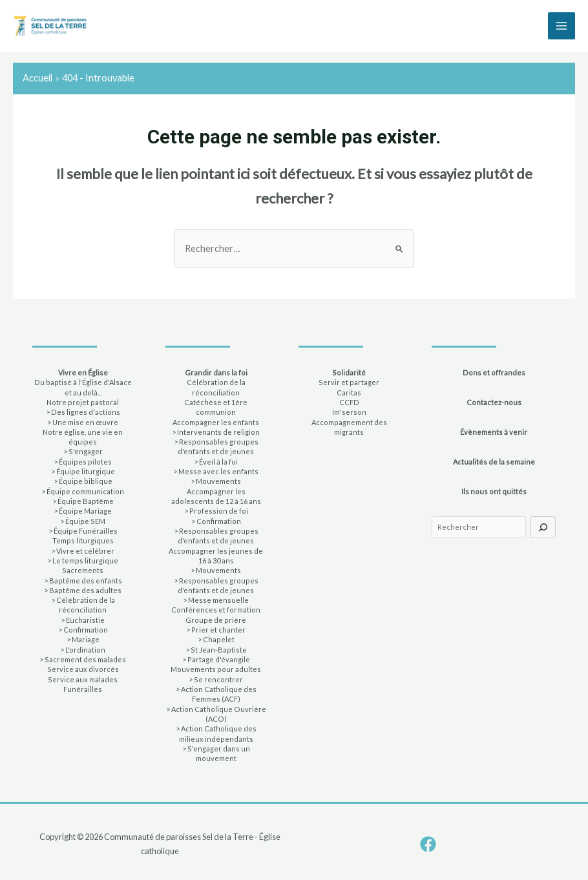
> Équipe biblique (83, 481)
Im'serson (349, 412)
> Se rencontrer (216, 679)
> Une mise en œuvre (83, 422)
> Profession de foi (216, 511)
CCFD (349, 402)
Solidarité (349, 372)
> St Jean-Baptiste (216, 650)
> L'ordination (83, 650)
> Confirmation (83, 630)
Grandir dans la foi (216, 372)
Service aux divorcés (83, 669)
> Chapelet (216, 639)
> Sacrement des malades (83, 659)
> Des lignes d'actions (83, 412)
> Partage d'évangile (216, 659)
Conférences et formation (216, 610)
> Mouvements (216, 481)
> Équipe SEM (83, 521)
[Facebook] (428, 844)
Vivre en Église (83, 372)
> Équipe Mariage (83, 511)
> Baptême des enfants (83, 581)
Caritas (349, 393)
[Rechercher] (543, 527)
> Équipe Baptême (83, 501)
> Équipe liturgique (83, 471)
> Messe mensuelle (216, 600)
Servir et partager (349, 382)
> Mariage (83, 639)
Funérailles (83, 689)
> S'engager (83, 451)
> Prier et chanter (216, 630)
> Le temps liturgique (83, 560)
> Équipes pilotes (83, 462)
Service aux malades (83, 679)
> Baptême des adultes (83, 590)
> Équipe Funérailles (83, 531)
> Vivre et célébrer (83, 551)
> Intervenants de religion (216, 432)
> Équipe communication (83, 491)
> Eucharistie (83, 620)
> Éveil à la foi (216, 462)
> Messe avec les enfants (216, 471)
